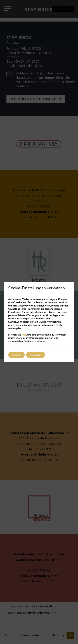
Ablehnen (16, 355)
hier (24, 335)
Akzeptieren (36, 355)
